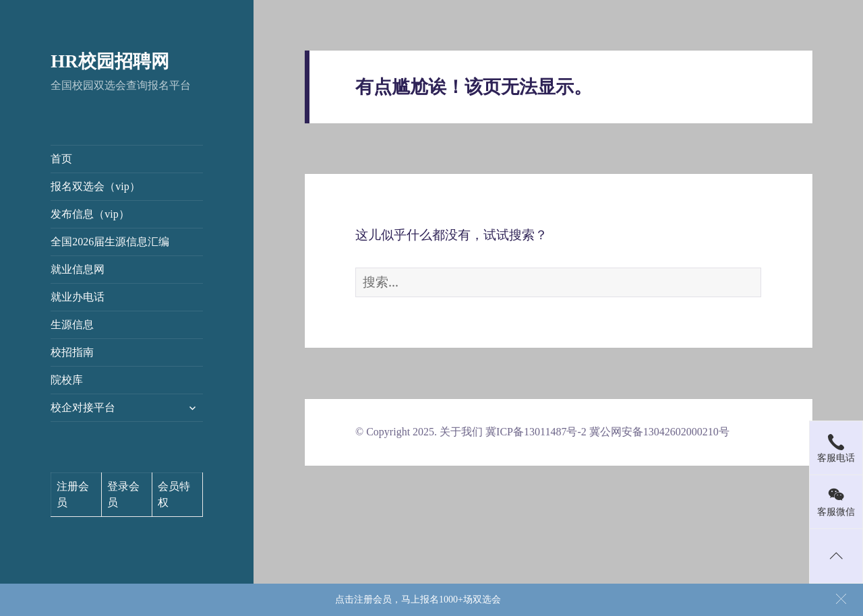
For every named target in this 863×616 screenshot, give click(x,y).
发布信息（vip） (90, 214)
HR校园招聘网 (110, 61)
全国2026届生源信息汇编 (110, 242)
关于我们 (461, 432)
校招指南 (72, 352)
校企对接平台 (83, 407)
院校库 (67, 380)
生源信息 (72, 325)
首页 (61, 159)
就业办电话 (78, 297)
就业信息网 (78, 269)
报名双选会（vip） (95, 186)
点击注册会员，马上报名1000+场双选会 (418, 599)
